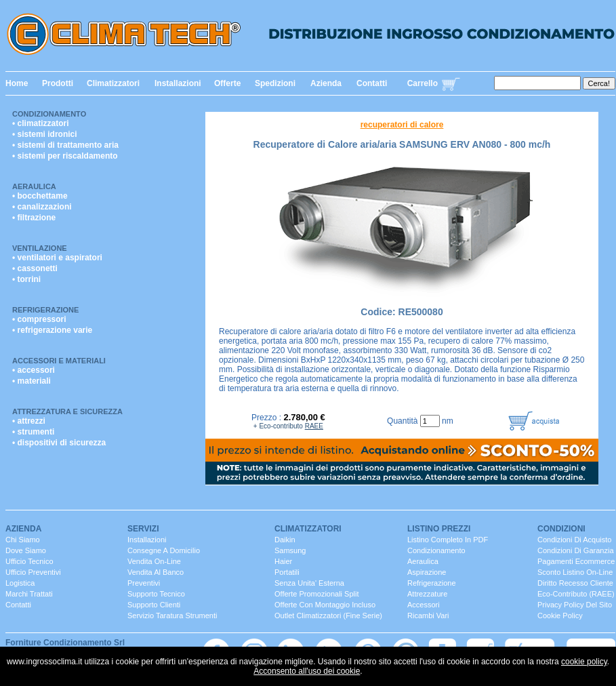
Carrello (423, 83)
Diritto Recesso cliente (575, 583)
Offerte (227, 83)
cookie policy (584, 662)
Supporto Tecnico (156, 594)
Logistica (20, 583)
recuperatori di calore (402, 125)
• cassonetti (35, 268)
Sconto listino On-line (575, 572)
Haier (283, 561)
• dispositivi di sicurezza (59, 443)
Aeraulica (34, 186)
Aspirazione (427, 572)
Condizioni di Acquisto (574, 540)
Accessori (424, 605)
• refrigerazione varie (52, 330)
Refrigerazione (45, 310)
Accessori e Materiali (59, 361)
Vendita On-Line (154, 561)
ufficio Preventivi (33, 572)
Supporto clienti (154, 605)
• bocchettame (40, 196)
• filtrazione (34, 218)
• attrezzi (29, 421)
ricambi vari (428, 616)
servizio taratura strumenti (172, 616)
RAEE (314, 426)
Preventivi (144, 583)
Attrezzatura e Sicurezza (67, 411)
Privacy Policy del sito (575, 605)
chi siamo (23, 540)
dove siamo (26, 550)
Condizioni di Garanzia (576, 550)
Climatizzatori (113, 83)
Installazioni (178, 83)
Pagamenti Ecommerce (576, 561)
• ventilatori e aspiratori (57, 258)
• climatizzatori (41, 123)
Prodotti (58, 83)
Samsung (290, 550)
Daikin (285, 540)
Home (17, 83)
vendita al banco (156, 572)
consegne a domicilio (164, 550)
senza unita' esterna (309, 583)
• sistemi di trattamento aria (65, 145)
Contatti (372, 83)
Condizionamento (49, 114)
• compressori (39, 319)
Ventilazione (40, 248)
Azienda (326, 83)
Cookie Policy (560, 616)
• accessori (34, 370)
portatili (287, 572)
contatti (18, 605)
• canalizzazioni (42, 207)
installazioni (147, 540)
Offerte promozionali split (317, 594)
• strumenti (33, 432)
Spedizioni (275, 83)
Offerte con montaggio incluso (325, 605)
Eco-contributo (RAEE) (576, 594)
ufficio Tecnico (29, 561)
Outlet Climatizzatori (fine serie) (328, 616)
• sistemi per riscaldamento (65, 156)
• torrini (26, 279)
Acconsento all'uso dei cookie (307, 671)
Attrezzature (427, 594)
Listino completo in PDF (448, 540)
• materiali (32, 381)
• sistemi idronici (45, 134)
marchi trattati (29, 594)
